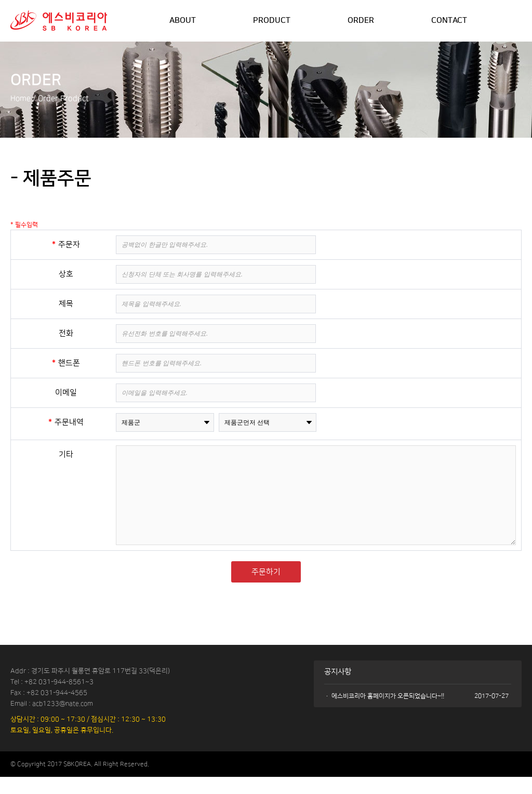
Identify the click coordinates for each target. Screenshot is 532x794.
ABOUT (183, 21)
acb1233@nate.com (63, 720)
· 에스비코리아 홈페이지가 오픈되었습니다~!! (384, 713)
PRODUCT (272, 21)
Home (21, 98)
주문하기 (266, 588)
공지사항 (339, 689)
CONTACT (450, 21)
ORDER (362, 21)
